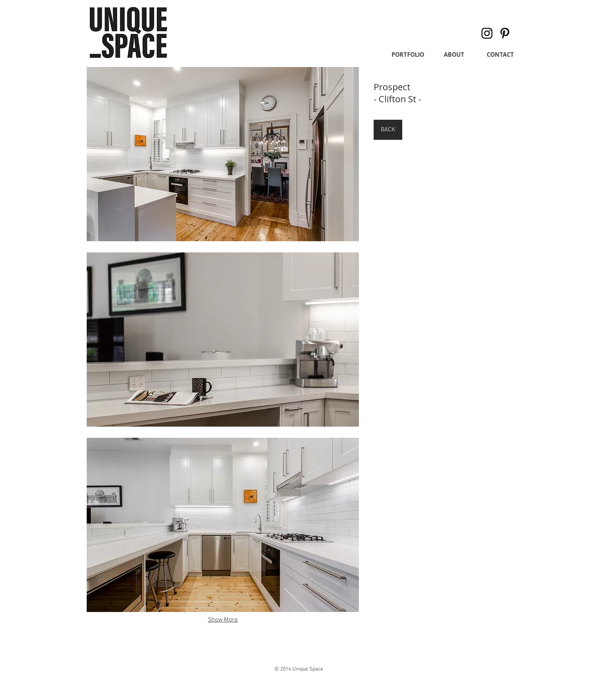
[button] (223, 154)
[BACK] (388, 130)
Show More (223, 620)
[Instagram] (487, 33)
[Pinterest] (505, 33)
